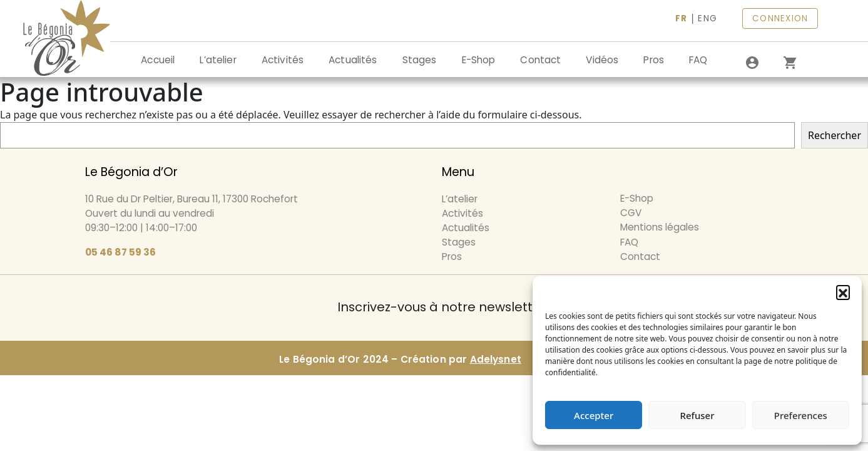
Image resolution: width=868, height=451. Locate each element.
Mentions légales (660, 227)
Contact (540, 60)
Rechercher (835, 135)
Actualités (353, 60)
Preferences (801, 415)
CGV (631, 213)
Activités (283, 60)
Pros (654, 60)
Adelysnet (496, 359)
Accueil (158, 60)
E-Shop (479, 60)
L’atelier (218, 60)
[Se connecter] (752, 63)
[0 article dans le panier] (790, 63)
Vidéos (602, 60)
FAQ (698, 60)
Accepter (594, 415)
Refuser (697, 415)
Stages (420, 60)
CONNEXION (780, 18)
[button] (843, 292)
